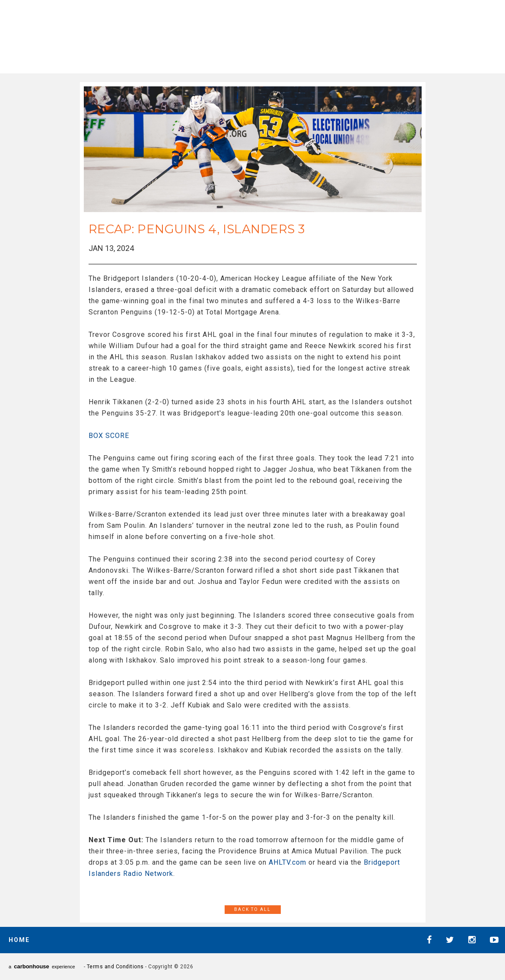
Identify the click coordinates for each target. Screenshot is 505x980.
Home (19, 940)
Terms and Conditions (115, 967)
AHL (247, 35)
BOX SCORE (109, 436)
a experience (42, 966)
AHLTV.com (287, 862)
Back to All (252, 909)
